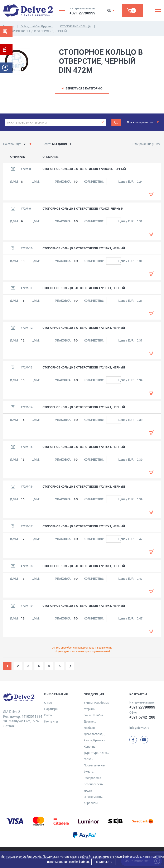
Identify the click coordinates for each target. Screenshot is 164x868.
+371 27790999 (82, 13)
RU (109, 10)
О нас (48, 703)
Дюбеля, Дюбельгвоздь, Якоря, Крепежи (95, 734)
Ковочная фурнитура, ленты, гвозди (96, 753)
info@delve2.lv (139, 728)
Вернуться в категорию (84, 88)
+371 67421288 (142, 717)
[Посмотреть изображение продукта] (13, 169)
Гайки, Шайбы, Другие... (37, 26)
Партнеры (51, 709)
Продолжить (104, 862)
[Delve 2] (28, 10)
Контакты (51, 721)
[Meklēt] (116, 122)
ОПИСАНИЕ (50, 157)
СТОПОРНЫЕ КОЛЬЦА (75, 26)
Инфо (48, 715)
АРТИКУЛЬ (17, 157)
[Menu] (158, 10)
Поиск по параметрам (140, 122)
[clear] (103, 122)
